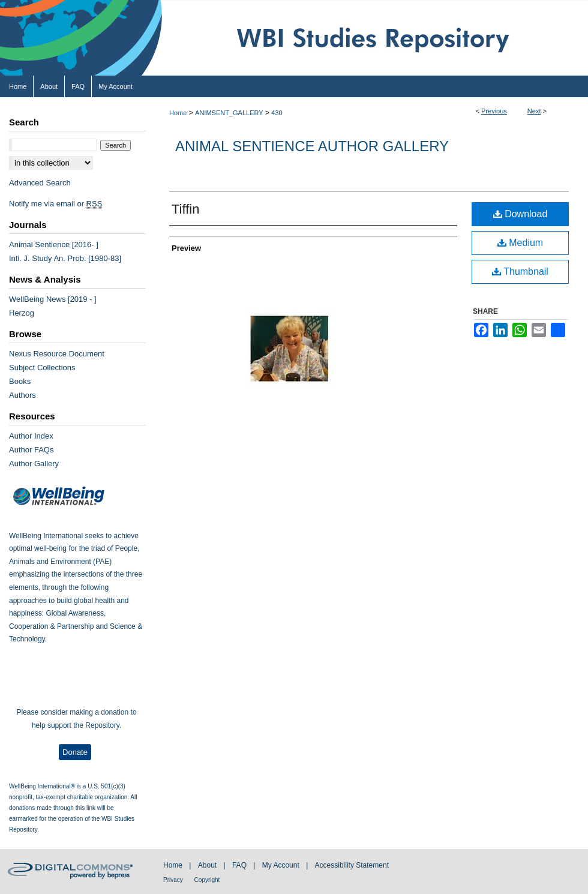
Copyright (207, 880)
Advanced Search (40, 183)
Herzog (22, 313)
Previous (494, 111)
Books (20, 381)
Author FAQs (31, 450)
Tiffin (185, 209)
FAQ (240, 865)
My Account (282, 865)
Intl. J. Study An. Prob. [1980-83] (65, 258)
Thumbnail (520, 271)
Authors (22, 395)
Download (520, 214)
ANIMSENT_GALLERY (229, 113)
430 (277, 113)
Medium (520, 243)
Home (178, 113)
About (208, 865)
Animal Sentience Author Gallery (312, 146)
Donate (75, 752)
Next (534, 111)
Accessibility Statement (352, 865)
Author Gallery (34, 463)
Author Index (31, 436)
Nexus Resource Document (57, 354)
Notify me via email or (55, 204)
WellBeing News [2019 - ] (53, 299)
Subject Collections (42, 367)
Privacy (174, 880)
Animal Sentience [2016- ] (54, 244)
